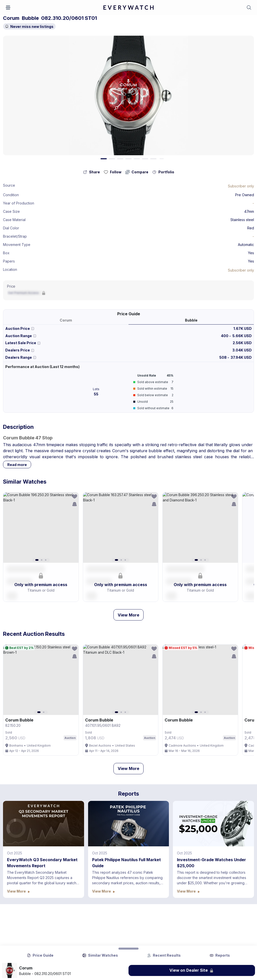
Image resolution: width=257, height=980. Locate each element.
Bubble (30, 18)
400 (225, 336)
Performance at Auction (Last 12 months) (42, 367)
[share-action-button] (91, 172)
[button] (8, 8)
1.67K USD (243, 328)
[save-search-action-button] (75, 504)
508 (223, 357)
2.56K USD (242, 343)
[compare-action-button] (137, 172)
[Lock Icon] (241, 186)
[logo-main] (128, 8)
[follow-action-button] (113, 172)
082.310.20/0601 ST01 (69, 18)
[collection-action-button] (163, 172)
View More (128, 615)
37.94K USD (241, 357)
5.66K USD (242, 336)
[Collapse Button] (128, 949)
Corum (11, 18)
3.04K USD (242, 350)
